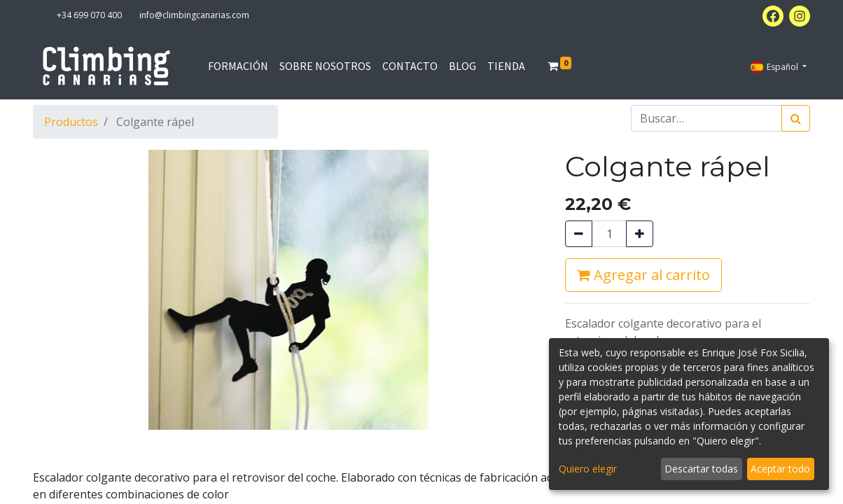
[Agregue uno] (640, 234)
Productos (71, 122)
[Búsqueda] (796, 118)
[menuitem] (238, 66)
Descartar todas (701, 469)
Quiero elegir (588, 469)
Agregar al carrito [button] (643, 275)
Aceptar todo (780, 469)
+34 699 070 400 (89, 15)
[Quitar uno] (579, 234)
